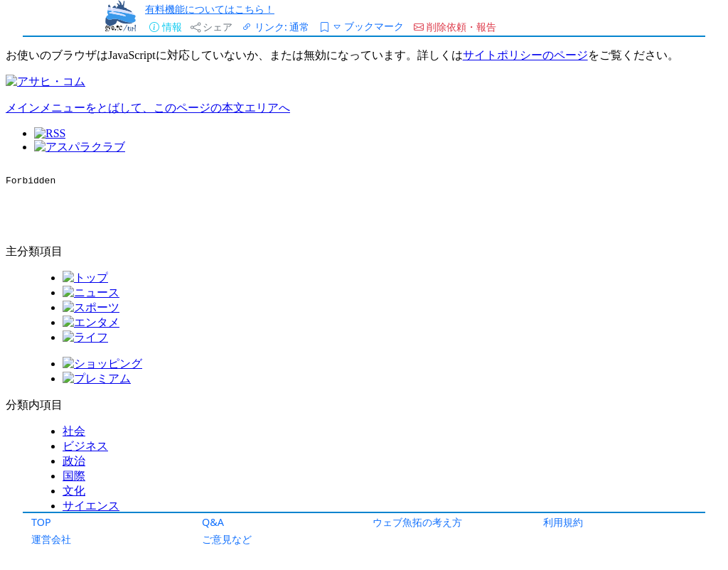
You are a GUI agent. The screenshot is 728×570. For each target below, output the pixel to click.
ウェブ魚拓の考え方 (417, 522)
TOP (41, 522)
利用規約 (563, 522)
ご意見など (227, 539)
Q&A (213, 522)
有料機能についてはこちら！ (210, 9)
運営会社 (51, 539)
